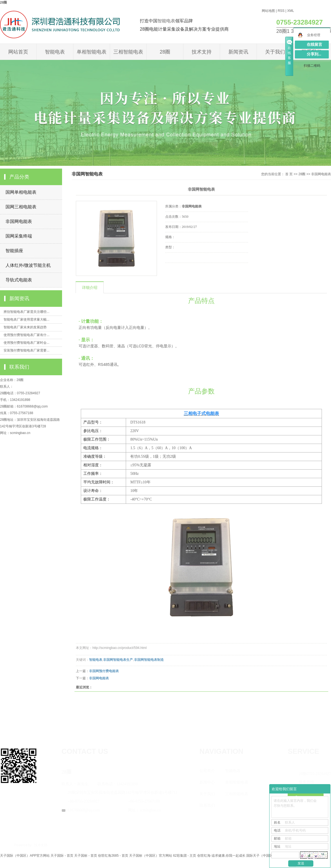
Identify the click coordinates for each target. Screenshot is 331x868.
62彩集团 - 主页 (185, 856)
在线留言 (314, 45)
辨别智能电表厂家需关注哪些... (26, 312)
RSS (281, 11)
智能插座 (14, 251)
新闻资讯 (238, 52)
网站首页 (18, 52)
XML (291, 11)
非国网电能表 (19, 221)
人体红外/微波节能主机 (28, 265)
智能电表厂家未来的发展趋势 (25, 327)
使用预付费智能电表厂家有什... (26, 335)
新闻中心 (207, 782)
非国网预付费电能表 (104, 671)
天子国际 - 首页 (62, 856)
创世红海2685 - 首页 (113, 856)
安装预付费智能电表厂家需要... (26, 350)
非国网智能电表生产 (118, 660)
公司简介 (207, 771)
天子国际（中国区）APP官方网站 (25, 856)
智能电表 (166, 21)
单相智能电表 (92, 52)
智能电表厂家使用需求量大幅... (26, 319)
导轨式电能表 (19, 280)
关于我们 (275, 52)
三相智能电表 (128, 52)
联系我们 (207, 806)
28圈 (3, 2)
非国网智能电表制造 (149, 660)
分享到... (314, 54)
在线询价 (181, 270)
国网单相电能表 (21, 192)
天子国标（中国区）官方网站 (151, 856)
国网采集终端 (19, 236)
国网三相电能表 (21, 207)
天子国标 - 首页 (86, 856)
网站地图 (268, 11)
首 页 (289, 174)
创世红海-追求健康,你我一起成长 (221, 856)
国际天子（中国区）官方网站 (268, 856)
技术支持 (202, 52)
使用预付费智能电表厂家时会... (26, 343)
